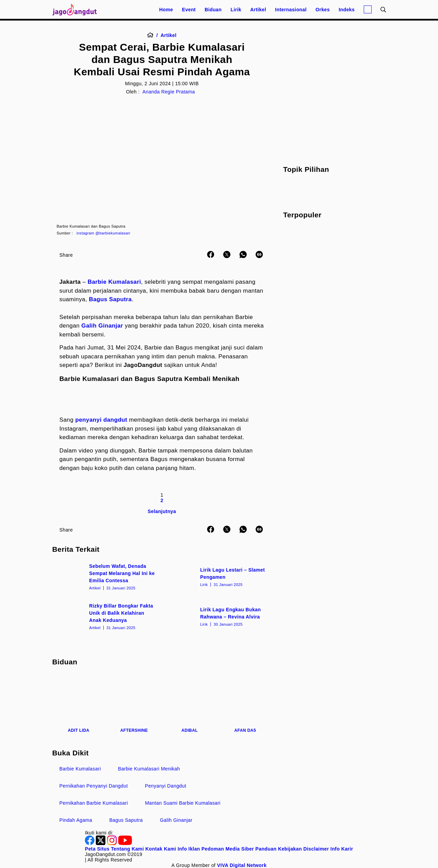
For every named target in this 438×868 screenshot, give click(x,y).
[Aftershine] (134, 704)
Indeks (347, 10)
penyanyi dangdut (101, 420)
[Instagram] (113, 843)
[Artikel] (168, 35)
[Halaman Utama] (77, 9)
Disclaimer (316, 849)
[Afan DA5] (245, 704)
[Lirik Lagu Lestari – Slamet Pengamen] (217, 576)
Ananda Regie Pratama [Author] (169, 92)
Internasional (291, 10)
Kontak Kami (161, 849)
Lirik (236, 10)
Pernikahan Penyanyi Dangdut (94, 786)
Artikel (258, 10)
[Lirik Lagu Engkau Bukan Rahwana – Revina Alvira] (217, 616)
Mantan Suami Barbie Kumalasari (183, 803)
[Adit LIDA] (79, 704)
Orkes (323, 10)
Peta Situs (97, 849)
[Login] (368, 9)
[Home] (152, 35)
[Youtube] (125, 843)
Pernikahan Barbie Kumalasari (94, 803)
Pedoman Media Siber (228, 849)
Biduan (213, 10)
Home (166, 10)
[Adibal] (190, 704)
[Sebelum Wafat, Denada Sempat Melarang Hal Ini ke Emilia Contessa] (107, 576)
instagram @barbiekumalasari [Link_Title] (104, 233)
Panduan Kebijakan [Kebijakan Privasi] (279, 849)
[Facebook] (90, 843)
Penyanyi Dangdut (165, 786)
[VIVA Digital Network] (242, 865)
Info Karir (342, 849)
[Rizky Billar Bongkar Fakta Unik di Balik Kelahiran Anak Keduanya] (107, 616)
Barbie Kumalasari (114, 282)
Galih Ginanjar (102, 326)
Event (189, 10)
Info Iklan (189, 849)
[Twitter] (101, 843)
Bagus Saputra (110, 299)
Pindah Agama (76, 820)
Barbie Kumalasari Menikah (149, 769)
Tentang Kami (127, 849)
